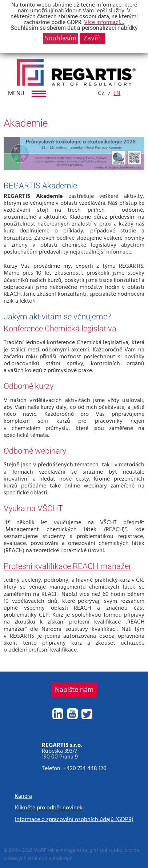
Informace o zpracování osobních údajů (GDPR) (74, 819)
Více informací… (104, 22)
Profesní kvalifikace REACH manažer (67, 566)
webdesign (61, 859)
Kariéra (23, 796)
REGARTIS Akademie (40, 186)
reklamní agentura (67, 850)
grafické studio (106, 850)
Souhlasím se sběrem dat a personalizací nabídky (74, 28)
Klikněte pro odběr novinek (49, 808)
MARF (40, 850)
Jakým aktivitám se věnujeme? (57, 317)
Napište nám (74, 690)
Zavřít (92, 38)
